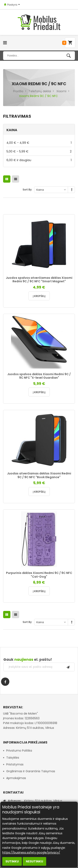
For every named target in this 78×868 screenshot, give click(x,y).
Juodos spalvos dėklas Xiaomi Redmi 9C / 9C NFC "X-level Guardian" (39, 376)
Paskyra (12, 5)
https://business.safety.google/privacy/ (31, 852)
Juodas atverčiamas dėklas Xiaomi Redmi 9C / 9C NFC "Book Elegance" (39, 475)
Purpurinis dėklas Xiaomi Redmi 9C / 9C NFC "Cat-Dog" (39, 575)
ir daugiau (39, 160)
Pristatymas (15, 764)
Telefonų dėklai (40, 91)
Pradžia (18, 91)
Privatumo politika (19, 751)
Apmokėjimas (16, 778)
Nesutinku (34, 861)
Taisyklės (13, 758)
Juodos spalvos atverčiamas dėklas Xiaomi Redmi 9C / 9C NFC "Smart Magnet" (39, 280)
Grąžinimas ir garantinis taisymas (31, 771)
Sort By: (27, 190)
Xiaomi (61, 91)
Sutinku (12, 861)
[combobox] (39, 56)
